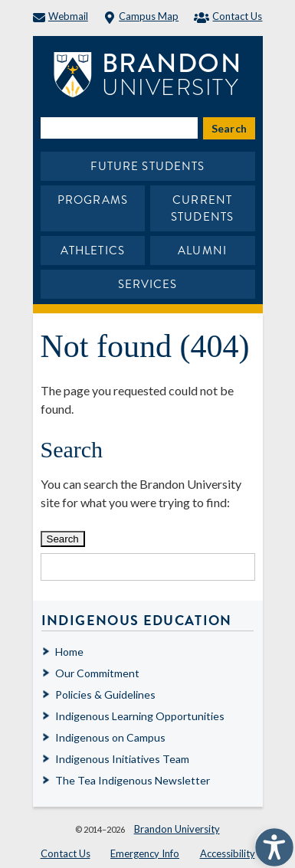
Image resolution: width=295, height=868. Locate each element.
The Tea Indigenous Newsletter (133, 780)
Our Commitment (97, 673)
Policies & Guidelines (105, 694)
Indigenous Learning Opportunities (140, 716)
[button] (270, 843)
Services (148, 284)
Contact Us (228, 16)
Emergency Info (145, 853)
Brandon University (177, 829)
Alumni (202, 251)
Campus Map (141, 16)
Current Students (202, 209)
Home (69, 652)
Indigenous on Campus (110, 737)
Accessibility (228, 853)
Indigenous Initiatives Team (122, 759)
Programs (93, 200)
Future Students (148, 166)
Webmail (61, 16)
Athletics (93, 251)
